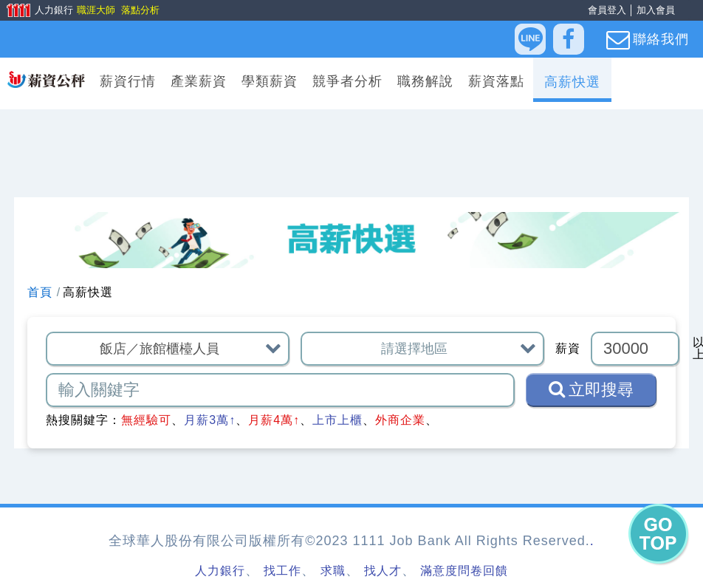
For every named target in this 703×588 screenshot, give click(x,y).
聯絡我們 (648, 40)
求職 (333, 571)
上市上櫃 (337, 420)
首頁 (40, 292)
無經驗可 (146, 420)
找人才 (383, 571)
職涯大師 (95, 10)
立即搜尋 (591, 389)
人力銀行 (35, 11)
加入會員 (656, 10)
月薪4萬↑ (274, 420)
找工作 (282, 571)
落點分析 (140, 10)
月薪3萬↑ (210, 420)
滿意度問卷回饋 (464, 571)
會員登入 (607, 10)
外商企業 (400, 420)
